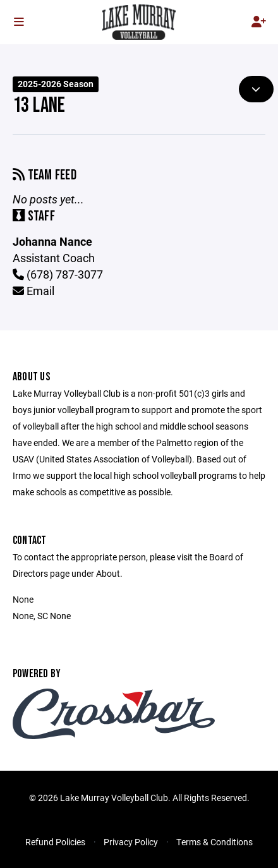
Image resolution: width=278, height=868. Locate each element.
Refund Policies (55, 842)
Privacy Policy (131, 842)
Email (33, 291)
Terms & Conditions (215, 842)
